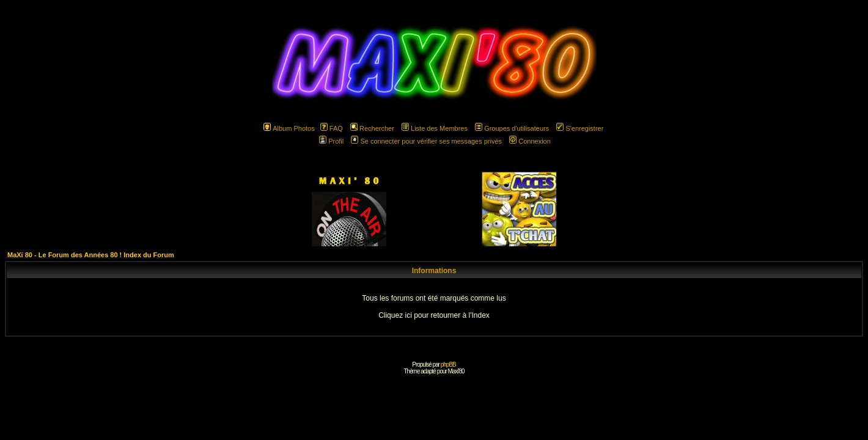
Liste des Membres (435, 128)
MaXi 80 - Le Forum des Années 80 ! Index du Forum (91, 255)
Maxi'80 (456, 371)
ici (408, 315)
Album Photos (289, 128)
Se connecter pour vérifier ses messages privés (426, 141)
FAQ (332, 128)
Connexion (530, 141)
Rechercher (372, 128)
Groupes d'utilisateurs (512, 128)
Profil (331, 141)
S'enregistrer (580, 128)
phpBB (448, 365)
